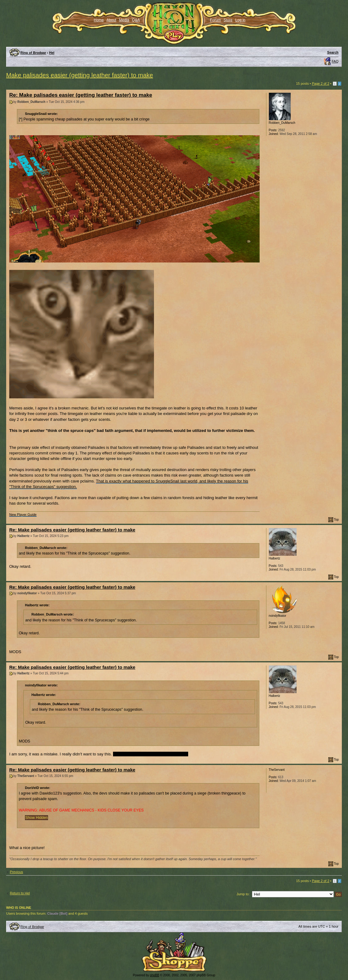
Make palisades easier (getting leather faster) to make (80, 75)
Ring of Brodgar (33, 53)
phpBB (155, 975)
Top (336, 520)
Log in (240, 20)
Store (228, 20)
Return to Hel (20, 893)
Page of (321, 83)
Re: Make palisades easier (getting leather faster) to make (81, 95)
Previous (16, 872)
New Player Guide (23, 514)
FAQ (335, 61)
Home (99, 20)
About (111, 20)
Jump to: (243, 894)
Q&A (136, 20)
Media (124, 20)
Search (333, 52)
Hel (52, 53)
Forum (215, 20)
